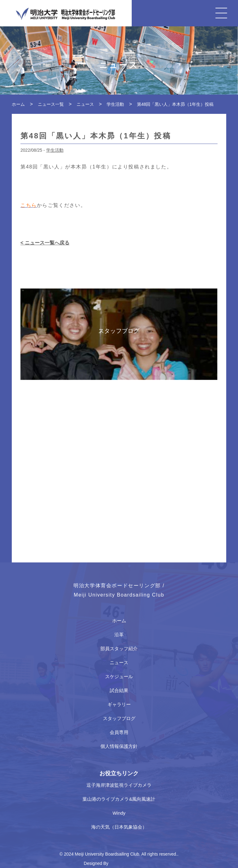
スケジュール (119, 676)
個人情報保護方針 (119, 746)
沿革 (119, 635)
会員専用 (119, 732)
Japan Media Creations (132, 863)
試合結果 (119, 690)
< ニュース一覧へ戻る (45, 243)
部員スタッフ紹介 (119, 649)
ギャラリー (119, 704)
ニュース (119, 662)
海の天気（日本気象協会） (119, 827)
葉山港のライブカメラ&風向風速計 (119, 799)
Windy (119, 813)
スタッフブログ (119, 718)
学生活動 (55, 150)
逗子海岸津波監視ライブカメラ (119, 785)
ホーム (119, 621)
